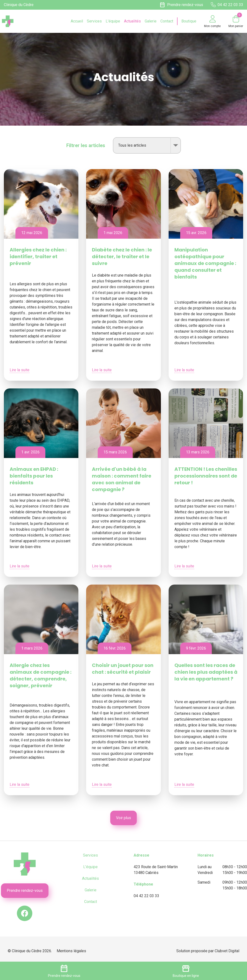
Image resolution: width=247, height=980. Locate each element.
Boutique (189, 21)
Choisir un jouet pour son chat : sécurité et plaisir (123, 669)
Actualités (132, 21)
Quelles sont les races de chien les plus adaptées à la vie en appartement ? (206, 672)
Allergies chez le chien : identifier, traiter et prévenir (38, 257)
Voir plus (123, 818)
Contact (167, 21)
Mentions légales (71, 951)
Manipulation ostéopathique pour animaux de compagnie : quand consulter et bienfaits (205, 263)
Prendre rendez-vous (25, 891)
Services (94, 21)
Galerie (151, 21)
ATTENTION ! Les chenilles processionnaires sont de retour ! (206, 476)
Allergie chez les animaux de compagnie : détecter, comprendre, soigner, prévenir (41, 675)
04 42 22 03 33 (146, 896)
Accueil (77, 21)
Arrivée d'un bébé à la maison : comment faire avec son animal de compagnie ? (122, 479)
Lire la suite (20, 370)
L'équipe (113, 21)
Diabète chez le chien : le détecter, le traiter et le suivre (122, 257)
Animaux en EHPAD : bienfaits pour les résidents (34, 476)
